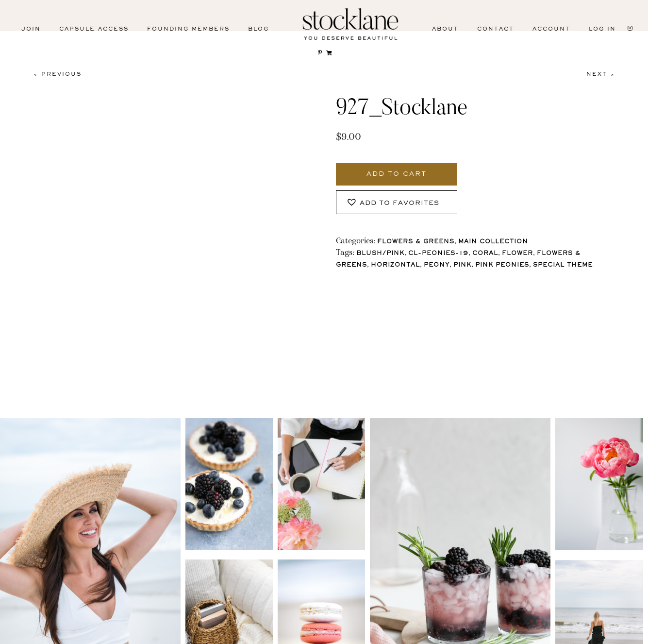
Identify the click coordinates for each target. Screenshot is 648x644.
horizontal (395, 265)
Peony (437, 265)
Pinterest (172, 630)
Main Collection (493, 242)
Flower (517, 254)
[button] (397, 202)
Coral (485, 254)
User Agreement (593, 622)
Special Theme (563, 265)
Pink (462, 265)
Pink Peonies (502, 265)
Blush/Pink (380, 254)
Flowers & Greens (416, 242)
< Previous (57, 74)
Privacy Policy (467, 622)
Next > (601, 74)
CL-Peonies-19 (438, 254)
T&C (529, 622)
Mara (619, 634)
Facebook (108, 630)
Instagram (43, 630)
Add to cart (397, 174)
